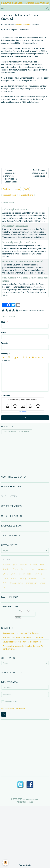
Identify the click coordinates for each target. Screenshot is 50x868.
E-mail (4, 333)
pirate (32, 569)
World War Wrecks (23, 24)
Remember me (9, 702)
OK (25, 418)
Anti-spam (6, 396)
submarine (28, 574)
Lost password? (20, 708)
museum (34, 565)
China (5, 574)
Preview (6, 361)
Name (4, 322)
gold (15, 565)
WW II (27, 189)
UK (4, 588)
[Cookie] (5, 863)
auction (39, 574)
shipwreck (42, 569)
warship (23, 578)
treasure (23, 565)
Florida (42, 578)
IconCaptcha (22, 411)
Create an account (8, 708)
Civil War (33, 578)
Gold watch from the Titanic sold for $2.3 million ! (23, 637)
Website (5, 343)
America (6, 569)
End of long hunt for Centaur (16, 209)
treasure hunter (9, 195)
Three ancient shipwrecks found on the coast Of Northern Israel (23, 648)
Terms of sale (25, 865)
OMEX (5, 578)
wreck (42, 583)
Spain (15, 569)
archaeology (31, 583)
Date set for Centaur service (15, 226)
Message (5, 354)
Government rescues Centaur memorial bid (23, 261)
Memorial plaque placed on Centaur (19, 242)
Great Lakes (15, 574)
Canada (24, 569)
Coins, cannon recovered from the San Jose (21, 633)
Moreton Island (27, 195)
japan (17, 189)
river (42, 565)
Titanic (14, 578)
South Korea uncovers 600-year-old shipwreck (22, 642)
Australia (7, 189)
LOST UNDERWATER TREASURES (17, 432)
